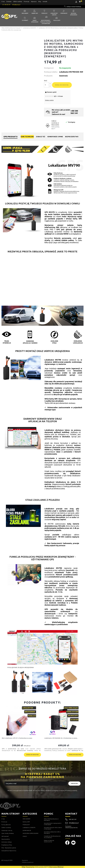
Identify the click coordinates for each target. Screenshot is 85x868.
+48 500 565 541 (74, 112)
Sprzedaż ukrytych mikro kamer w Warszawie (53, 828)
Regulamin (25, 860)
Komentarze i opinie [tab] (55, 137)
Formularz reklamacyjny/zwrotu (71, 827)
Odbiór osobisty (18, 2)
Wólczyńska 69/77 (42, 867)
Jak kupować (5, 836)
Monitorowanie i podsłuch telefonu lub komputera (46, 22)
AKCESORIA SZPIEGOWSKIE (31, 833)
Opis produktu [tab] (10, 137)
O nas (3, 2)
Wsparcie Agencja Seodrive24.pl (49, 841)
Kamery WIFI (35, 13)
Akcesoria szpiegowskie (74, 14)
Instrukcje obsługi (7, 842)
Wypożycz (34, 2)
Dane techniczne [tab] (27, 137)
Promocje (27, 2)
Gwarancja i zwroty (7, 830)
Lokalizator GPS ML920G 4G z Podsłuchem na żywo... (61, 738)
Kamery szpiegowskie (35, 21)
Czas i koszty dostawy (8, 833)
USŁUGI (25, 836)
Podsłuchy (44, 13)
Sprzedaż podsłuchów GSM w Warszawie (52, 833)
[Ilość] (46, 85)
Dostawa (9, 2)
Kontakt (45, 2)
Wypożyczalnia (6, 839)
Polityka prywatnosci (28, 862)
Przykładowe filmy (7, 845)
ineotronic (64, 76)
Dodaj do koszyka (62, 85)
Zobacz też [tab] (41, 137)
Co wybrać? (25, 20)
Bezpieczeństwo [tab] (72, 137)
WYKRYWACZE (27, 830)
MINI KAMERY (27, 819)
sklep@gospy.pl (72, 823)
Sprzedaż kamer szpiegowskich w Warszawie (53, 824)
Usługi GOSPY (57, 20)
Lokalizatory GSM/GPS (54, 14)
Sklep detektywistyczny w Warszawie (51, 820)
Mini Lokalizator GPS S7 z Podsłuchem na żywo (17, 738)
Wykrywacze (64, 13)
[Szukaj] (74, 7)
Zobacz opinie (49, 100)
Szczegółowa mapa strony (9, 851)
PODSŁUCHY (26, 825)
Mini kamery (25, 13)
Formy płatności (6, 825)
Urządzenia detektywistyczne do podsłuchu (52, 837)
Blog (40, 2)
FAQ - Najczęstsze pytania (9, 848)
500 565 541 (73, 819)
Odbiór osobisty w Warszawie (55, 123)
